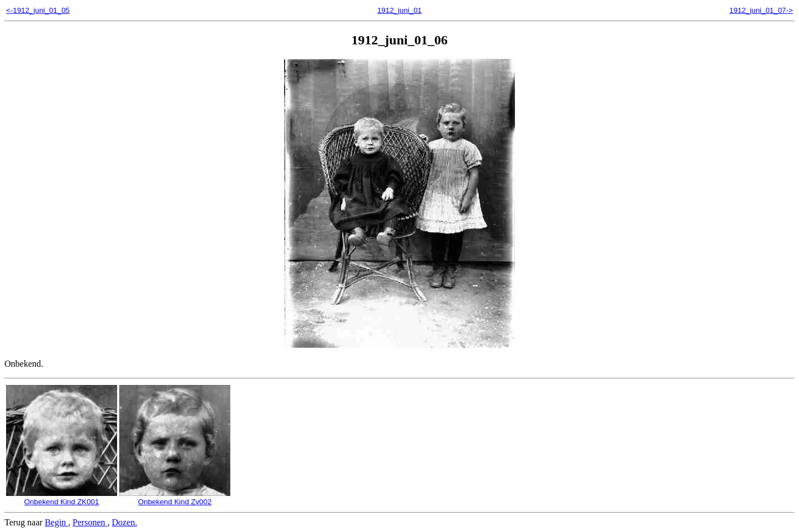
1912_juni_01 (399, 10)
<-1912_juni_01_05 (38, 10)
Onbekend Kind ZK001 (62, 498)
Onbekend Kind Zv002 (175, 498)
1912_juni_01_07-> (761, 10)
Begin (57, 522)
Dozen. (125, 522)
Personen (90, 522)
